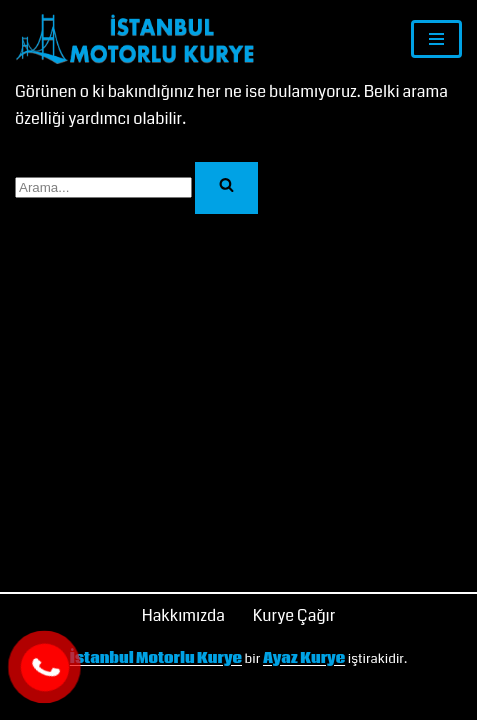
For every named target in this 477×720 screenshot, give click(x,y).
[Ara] (103, 187)
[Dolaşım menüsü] (436, 39)
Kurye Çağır (294, 615)
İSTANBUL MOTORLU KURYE (145, 698)
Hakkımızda (183, 615)
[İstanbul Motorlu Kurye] (135, 39)
